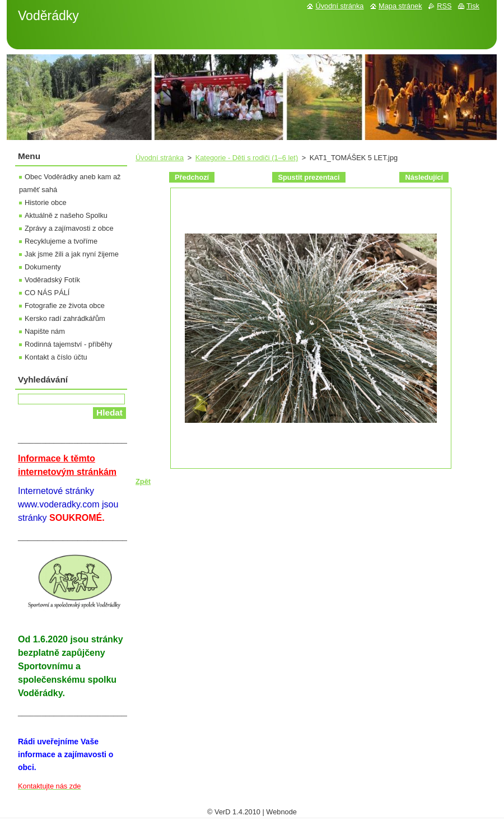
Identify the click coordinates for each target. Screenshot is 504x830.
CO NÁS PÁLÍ (47, 293)
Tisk (473, 6)
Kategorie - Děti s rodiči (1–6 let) (247, 158)
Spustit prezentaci (309, 177)
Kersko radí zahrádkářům (65, 318)
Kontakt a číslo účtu (56, 357)
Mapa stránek (400, 6)
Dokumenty (43, 267)
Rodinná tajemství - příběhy (68, 344)
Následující (424, 177)
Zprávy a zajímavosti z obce (69, 228)
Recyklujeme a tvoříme (61, 241)
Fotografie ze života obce (65, 306)
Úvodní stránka (160, 158)
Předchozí (192, 177)
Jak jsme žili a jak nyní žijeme (72, 254)
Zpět (143, 481)
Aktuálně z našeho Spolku (66, 215)
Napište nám (45, 331)
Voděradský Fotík (52, 280)
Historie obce (46, 202)
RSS (444, 6)
